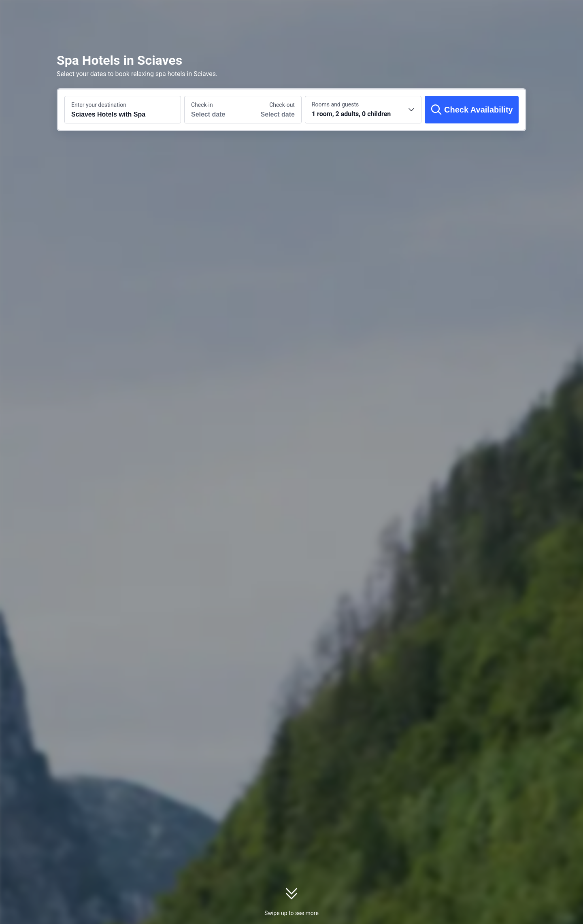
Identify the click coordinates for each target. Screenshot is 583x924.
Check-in (202, 105)
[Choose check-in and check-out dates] (214, 110)
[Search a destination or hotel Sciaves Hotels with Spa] (123, 110)
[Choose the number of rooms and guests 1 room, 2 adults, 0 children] (363, 110)
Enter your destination (99, 105)
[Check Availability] (472, 110)
